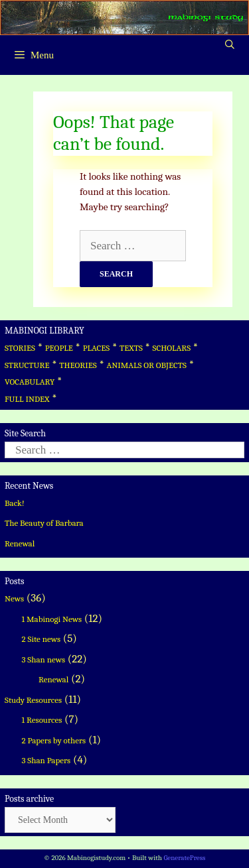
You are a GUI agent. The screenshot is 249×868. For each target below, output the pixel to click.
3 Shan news (44, 659)
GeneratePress (184, 858)
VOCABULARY (30, 382)
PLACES (97, 348)
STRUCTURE (27, 365)
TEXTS (131, 348)
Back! (15, 503)
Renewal (20, 543)
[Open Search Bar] (230, 45)
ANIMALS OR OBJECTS (146, 365)
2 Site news (41, 639)
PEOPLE (59, 348)
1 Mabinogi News (52, 619)
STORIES (20, 348)
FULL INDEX (27, 399)
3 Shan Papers (46, 760)
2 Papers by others (54, 740)
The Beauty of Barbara (44, 523)
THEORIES (78, 365)
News (14, 598)
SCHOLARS (172, 348)
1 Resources (42, 720)
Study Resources (33, 700)
